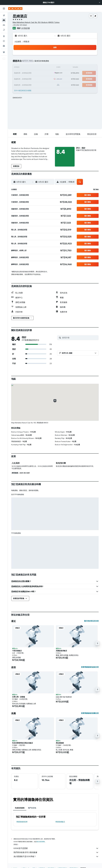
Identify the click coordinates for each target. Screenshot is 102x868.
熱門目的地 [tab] (32, 808)
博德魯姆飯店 (60, 822)
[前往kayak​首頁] (15, 9)
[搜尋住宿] (4, 20)
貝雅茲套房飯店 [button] (61, 651)
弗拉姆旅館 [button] (60, 743)
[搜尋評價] (80, 338)
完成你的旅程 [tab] (20, 808)
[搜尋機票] (4, 15)
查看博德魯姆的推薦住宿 (90, 713)
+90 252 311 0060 (20, 25)
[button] (99, 2)
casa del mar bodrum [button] (64, 697)
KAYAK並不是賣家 (56, 848)
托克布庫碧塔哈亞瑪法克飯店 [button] (23, 743)
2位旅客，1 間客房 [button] (22, 42)
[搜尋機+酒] (4, 30)
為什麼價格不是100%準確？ (56, 857)
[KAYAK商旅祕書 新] (4, 46)
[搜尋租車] (4, 25)
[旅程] (4, 52)
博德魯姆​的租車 (22, 822)
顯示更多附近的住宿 (91, 621)
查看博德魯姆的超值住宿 (90, 667)
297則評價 (25, 28)
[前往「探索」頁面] (4, 36)
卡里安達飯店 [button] (17, 651)
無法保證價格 (41, 842)
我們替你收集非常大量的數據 (56, 852)
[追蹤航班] (4, 41)
